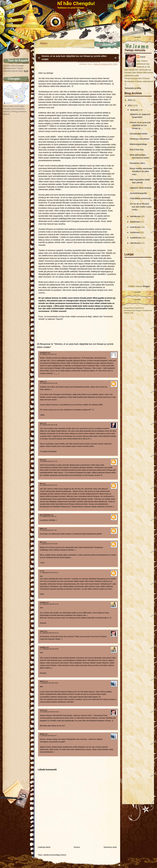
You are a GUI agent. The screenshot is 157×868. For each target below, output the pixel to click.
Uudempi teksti (44, 847)
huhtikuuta (135, 232)
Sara (41, 423)
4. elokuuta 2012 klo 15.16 (48, 736)
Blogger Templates (143, 310)
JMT (41, 542)
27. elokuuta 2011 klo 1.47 (48, 516)
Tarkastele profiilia (133, 88)
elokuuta (134, 110)
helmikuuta (135, 243)
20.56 (115, 64)
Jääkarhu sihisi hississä (141, 188)
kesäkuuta (135, 222)
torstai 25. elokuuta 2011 (103, 64)
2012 (130, 100)
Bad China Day (137, 150)
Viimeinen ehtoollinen (139, 139)
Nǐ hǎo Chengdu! (76, 3)
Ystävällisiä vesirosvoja (140, 198)
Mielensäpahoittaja (138, 144)
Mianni (42, 681)
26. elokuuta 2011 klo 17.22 (49, 461)
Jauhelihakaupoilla (138, 193)
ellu (41, 484)
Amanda (43, 602)
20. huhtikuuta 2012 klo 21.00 (49, 604)
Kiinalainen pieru (137, 163)
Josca (143, 57)
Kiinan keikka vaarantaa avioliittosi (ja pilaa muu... (141, 171)
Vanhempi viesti (110, 847)
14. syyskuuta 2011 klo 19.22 (49, 573)
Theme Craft (129, 313)
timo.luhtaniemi (45, 515)
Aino (41, 460)
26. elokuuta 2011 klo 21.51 (49, 485)
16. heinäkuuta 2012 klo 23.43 (49, 712)
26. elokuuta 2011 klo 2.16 (48, 354)
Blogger (146, 286)
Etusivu (44, 43)
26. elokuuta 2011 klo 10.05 (49, 383)
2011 (130, 105)
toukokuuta (135, 227)
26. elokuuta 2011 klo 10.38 (49, 425)
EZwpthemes (139, 308)
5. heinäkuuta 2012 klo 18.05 (49, 683)
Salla (42, 382)
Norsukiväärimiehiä (138, 134)
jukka (42, 529)
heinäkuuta (135, 216)
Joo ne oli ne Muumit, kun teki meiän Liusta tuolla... (141, 207)
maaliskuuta (136, 238)
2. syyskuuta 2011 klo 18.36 (49, 544)
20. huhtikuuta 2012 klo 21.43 (49, 633)
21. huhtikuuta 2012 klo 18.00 (49, 649)
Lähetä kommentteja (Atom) (54, 855)
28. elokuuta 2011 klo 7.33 (48, 530)
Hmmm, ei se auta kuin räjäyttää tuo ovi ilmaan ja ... (140, 125)
